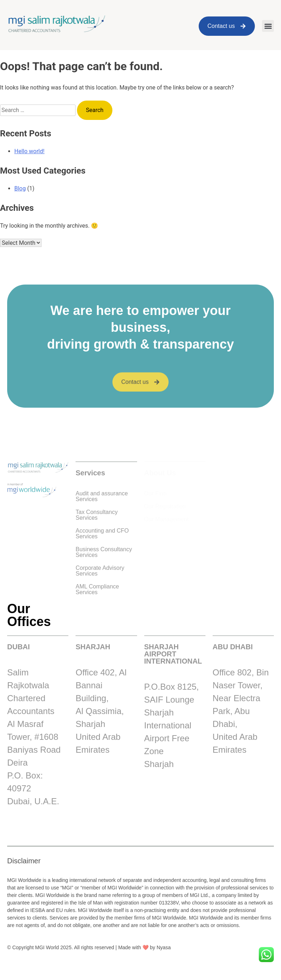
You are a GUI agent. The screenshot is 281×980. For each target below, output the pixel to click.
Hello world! (29, 151)
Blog (20, 188)
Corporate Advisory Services (100, 571)
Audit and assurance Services (102, 496)
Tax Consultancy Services (96, 515)
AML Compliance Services (97, 589)
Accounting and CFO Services (102, 533)
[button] (268, 26)
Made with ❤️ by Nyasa (144, 947)
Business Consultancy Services (104, 552)
